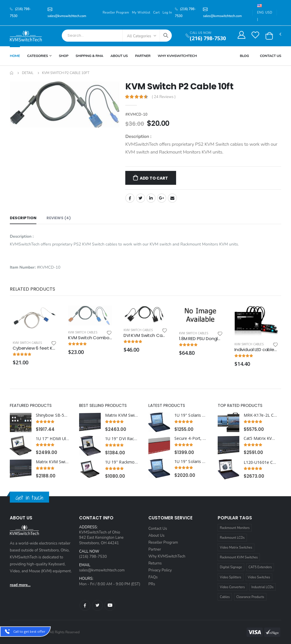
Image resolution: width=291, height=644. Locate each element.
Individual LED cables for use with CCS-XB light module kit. (256, 350)
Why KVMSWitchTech (177, 56)
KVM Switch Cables (27, 343)
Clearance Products (250, 597)
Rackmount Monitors (235, 528)
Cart (156, 13)
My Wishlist (141, 13)
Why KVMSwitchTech (167, 556)
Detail (28, 73)
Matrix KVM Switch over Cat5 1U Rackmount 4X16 (122, 415)
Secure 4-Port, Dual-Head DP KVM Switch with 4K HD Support (191, 438)
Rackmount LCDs (232, 538)
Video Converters (232, 587)
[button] (269, 36)
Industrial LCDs (263, 587)
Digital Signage (231, 567)
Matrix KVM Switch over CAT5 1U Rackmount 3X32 (53, 462)
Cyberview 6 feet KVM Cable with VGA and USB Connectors (35, 348)
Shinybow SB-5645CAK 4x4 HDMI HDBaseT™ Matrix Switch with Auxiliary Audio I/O (53, 415)
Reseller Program (116, 13)
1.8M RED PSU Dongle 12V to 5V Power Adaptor (201, 339)
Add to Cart (154, 178)
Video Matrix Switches (236, 548)
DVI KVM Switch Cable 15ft (145, 335)
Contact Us (271, 56)
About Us (119, 56)
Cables (225, 597)
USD (269, 13)
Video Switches (259, 577)
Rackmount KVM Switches (239, 557)
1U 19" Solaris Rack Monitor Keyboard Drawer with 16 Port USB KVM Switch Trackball (191, 462)
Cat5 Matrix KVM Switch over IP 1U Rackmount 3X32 (260, 438)
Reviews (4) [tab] (59, 218)
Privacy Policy (160, 570)
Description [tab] (23, 218)
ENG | (260, 13)
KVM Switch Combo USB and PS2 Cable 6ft (90, 338)
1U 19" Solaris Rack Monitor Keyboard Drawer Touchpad (191, 415)
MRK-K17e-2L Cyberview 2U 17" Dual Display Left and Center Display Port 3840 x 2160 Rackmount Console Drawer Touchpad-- (260, 415)
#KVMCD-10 (136, 115)
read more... (20, 585)
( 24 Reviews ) (164, 97)
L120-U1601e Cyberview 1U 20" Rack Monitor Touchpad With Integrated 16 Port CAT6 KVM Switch (260, 462)
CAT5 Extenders (260, 567)
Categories (38, 56)
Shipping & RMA (89, 56)
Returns (155, 563)
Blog (245, 56)
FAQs (153, 577)
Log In (167, 13)
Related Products (32, 289)
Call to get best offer (29, 631)
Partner (143, 56)
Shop (64, 56)
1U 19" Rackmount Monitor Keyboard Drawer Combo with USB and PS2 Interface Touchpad (122, 462)
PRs (152, 584)
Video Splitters (231, 577)
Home (15, 56)
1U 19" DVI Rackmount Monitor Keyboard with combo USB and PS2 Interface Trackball (122, 439)
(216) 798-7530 (208, 38)
